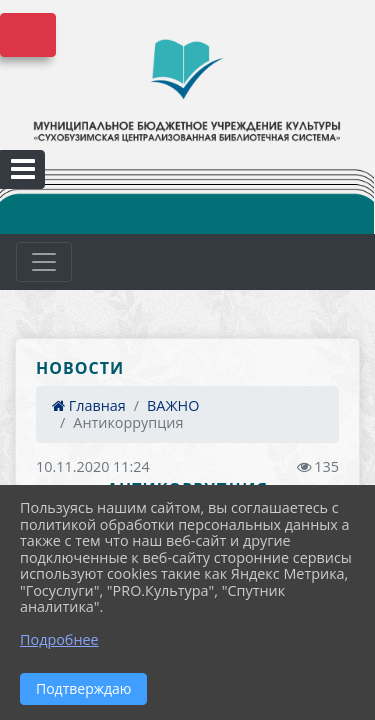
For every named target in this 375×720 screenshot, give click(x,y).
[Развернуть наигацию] (44, 262)
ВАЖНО (173, 405)
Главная (89, 405)
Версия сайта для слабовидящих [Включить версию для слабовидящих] (28, 35)
